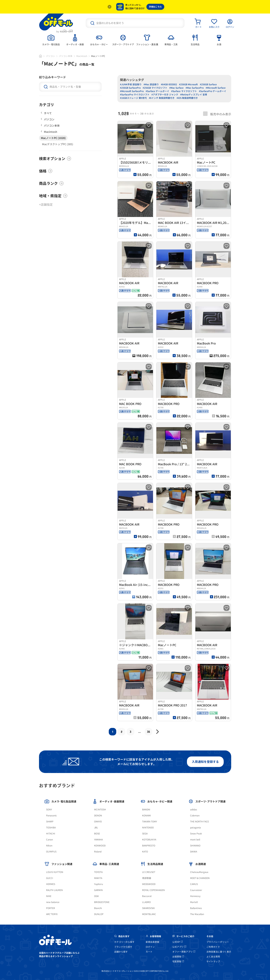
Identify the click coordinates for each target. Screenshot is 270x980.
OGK (96, 896)
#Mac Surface (176, 88)
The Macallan (197, 914)
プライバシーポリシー (218, 942)
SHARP (50, 822)
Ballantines (196, 908)
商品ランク (51, 183)
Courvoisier (196, 890)
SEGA (145, 834)
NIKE (49, 896)
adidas (194, 810)
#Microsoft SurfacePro (132, 91)
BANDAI (146, 810)
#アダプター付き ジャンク (165, 95)
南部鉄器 (147, 878)
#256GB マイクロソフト (155, 88)
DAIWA (194, 852)
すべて (46, 113)
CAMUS (194, 884)
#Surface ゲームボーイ (157, 91)
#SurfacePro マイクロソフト (135, 95)
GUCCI (50, 878)
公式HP (177, 942)
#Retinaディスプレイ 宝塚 (194, 95)
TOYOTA (98, 872)
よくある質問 (213, 957)
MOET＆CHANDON (200, 878)
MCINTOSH (100, 810)
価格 (46, 171)
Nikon (49, 846)
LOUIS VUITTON (55, 872)
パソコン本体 (66, 56)
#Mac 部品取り (151, 84)
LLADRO (146, 902)
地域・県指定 (53, 196)
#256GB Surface (208, 84)
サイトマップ (213, 961)
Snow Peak (196, 834)
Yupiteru (99, 884)
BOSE (97, 834)
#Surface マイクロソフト (184, 91)
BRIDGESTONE (102, 902)
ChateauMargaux (199, 872)
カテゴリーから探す (124, 942)
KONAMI (147, 816)
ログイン (150, 947)
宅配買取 (178, 961)
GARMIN (98, 890)
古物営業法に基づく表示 (219, 952)
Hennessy (195, 896)
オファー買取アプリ (184, 952)
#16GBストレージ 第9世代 (133, 98)
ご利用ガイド (213, 947)
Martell (194, 902)
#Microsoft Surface (216, 88)
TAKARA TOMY (150, 822)
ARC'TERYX (52, 914)
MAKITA (98, 878)
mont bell (195, 840)
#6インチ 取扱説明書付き (162, 98)
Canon (49, 840)
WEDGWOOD (149, 884)
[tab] (51, 40)
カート (149, 952)
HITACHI (51, 834)
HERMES (51, 884)
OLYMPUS (51, 852)
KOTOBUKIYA (149, 840)
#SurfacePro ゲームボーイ (213, 91)
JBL (96, 828)
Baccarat (147, 896)
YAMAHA (98, 840)
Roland (98, 852)
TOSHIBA (51, 828)
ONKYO (98, 822)
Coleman (195, 816)
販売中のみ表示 (217, 114)
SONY (49, 810)
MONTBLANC (149, 914)
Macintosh (82, 56)
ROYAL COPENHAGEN (153, 890)
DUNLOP (99, 914)
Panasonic (51, 816)
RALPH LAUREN (54, 890)
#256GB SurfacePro (130, 88)
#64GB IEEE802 (169, 84)
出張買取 (178, 957)
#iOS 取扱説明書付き (187, 98)
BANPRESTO (149, 846)
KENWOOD (100, 846)
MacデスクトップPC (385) (58, 144)
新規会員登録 (152, 942)
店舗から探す (121, 952)
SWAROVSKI (148, 908)
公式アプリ (179, 947)
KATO (145, 852)
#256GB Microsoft (188, 84)
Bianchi (98, 908)
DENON (98, 816)
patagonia (195, 828)
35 (148, 732)
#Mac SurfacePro (195, 88)
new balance (53, 902)
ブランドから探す (123, 947)
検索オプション (55, 159)
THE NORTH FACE (199, 822)
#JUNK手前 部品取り (131, 84)
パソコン (50, 56)
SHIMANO (195, 846)
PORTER (51, 908)
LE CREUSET (149, 872)
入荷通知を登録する (205, 762)
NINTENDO (148, 828)
